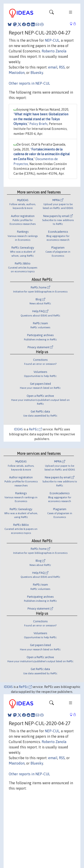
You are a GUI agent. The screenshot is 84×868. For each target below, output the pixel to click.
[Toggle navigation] (52, 13)
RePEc (35, 429)
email (53, 67)
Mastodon (17, 73)
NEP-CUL (52, 40)
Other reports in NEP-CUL (29, 83)
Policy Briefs (38, 124)
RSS (62, 67)
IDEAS (18, 429)
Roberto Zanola (54, 51)
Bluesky (37, 73)
